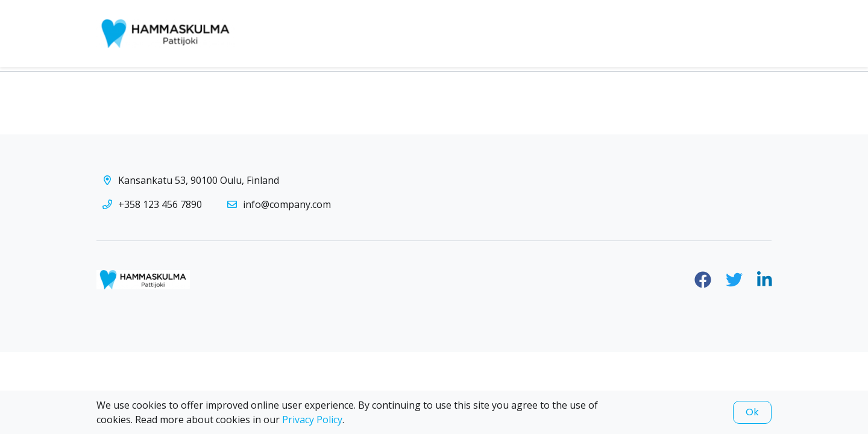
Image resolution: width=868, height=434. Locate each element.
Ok (752, 412)
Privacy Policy (312, 420)
